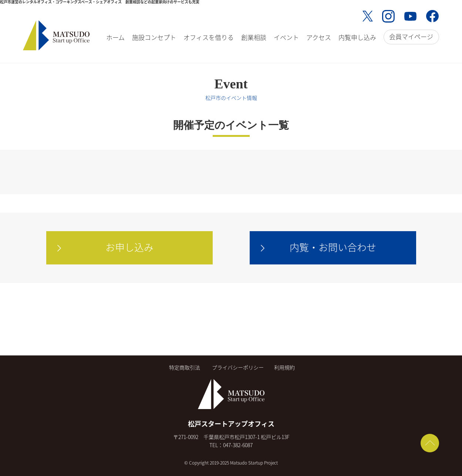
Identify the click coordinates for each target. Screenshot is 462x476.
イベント (286, 37)
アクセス (319, 37)
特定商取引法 (185, 367)
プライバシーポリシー (238, 367)
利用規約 (284, 367)
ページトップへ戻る (430, 443)
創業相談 (254, 37)
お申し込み (129, 247)
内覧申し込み (357, 37)
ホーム (115, 37)
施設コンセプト (154, 37)
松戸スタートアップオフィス (231, 424)
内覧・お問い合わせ (333, 247)
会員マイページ (411, 36)
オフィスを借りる (209, 37)
